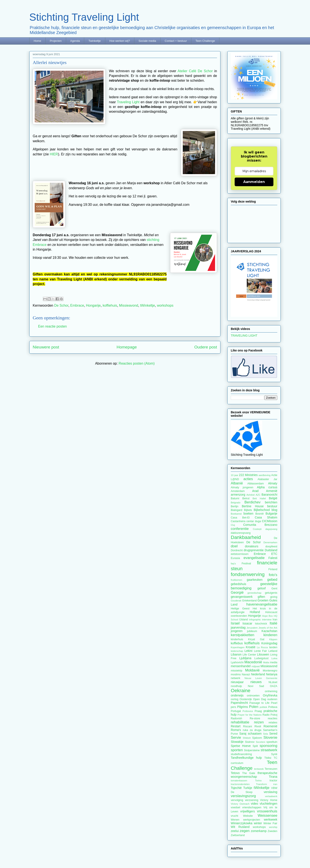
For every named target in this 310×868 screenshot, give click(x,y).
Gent (274, 589)
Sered (273, 734)
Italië (274, 623)
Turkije (248, 788)
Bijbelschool (262, 510)
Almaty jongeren (242, 487)
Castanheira (238, 521)
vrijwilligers (248, 811)
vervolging (237, 800)
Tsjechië (236, 788)
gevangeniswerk (242, 597)
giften (261, 597)
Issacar (247, 623)
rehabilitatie (240, 722)
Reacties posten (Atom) (137, 363)
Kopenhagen (238, 647)
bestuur (272, 506)
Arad (255, 491)
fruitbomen (236, 580)
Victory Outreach (240, 804)
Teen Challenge (205, 41)
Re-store (255, 718)
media (274, 662)
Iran (275, 620)
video (254, 804)
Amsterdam (238, 491)
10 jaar (235, 475)
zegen (245, 831)
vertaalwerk (271, 796)
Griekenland (249, 601)
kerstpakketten (243, 635)
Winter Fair (270, 823)
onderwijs (237, 695)
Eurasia (235, 558)
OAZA (274, 686)
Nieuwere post (46, 347)
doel (234, 546)
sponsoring (268, 746)
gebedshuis (239, 584)
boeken (248, 514)
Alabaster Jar (267, 479)
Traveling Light (128, 102)
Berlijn (235, 506)
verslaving (270, 792)
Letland (273, 651)
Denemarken (270, 542)
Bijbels (248, 510)
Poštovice (248, 711)
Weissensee (267, 816)
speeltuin (272, 742)
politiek (263, 707)
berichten (271, 502)
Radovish (236, 718)
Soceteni (260, 742)
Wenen (235, 820)
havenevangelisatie (262, 604)
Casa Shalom (266, 517)
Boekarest (236, 514)
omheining (271, 691)
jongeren (237, 631)
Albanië (237, 483)
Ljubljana (245, 658)
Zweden (272, 831)
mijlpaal (256, 666)
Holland (255, 612)
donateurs (251, 546)
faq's (233, 564)
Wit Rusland (240, 827)
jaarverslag (238, 628)
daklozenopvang (241, 533)
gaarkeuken (255, 580)
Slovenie (270, 738)
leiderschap (237, 651)
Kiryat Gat (256, 639)
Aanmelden (254, 182)
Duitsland (271, 550)
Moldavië (252, 670)
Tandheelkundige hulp (246, 758)
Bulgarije (271, 514)
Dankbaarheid (246, 537)
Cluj (233, 525)
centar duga (254, 521)
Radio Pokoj (270, 715)
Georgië (237, 592)
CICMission (270, 521)
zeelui (235, 831)
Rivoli (258, 726)
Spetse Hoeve (241, 746)
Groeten (263, 600)
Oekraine (241, 691)
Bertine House (253, 506)
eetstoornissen (240, 554)
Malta (266, 662)
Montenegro (270, 671)
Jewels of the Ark (268, 628)
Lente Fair (260, 651)
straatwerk (269, 750)
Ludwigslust (261, 658)
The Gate (249, 773)
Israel (235, 623)
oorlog (235, 699)
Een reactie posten (52, 326)
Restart (236, 726)
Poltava (273, 707)
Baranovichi (269, 495)
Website (248, 816)
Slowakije (237, 742)
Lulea (274, 658)
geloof (262, 588)
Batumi (235, 498)
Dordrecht (237, 550)
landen (273, 647)
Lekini (249, 651)
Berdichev (253, 502)
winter (258, 823)
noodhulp (236, 686)
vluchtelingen (268, 804)
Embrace (77, 305)
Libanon (236, 654)
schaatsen (255, 734)
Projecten (56, 41)
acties (248, 479)
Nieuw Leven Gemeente (261, 678)
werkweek (271, 820)
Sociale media (147, 41)
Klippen (273, 639)
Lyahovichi (237, 662)
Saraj (243, 734)
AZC (258, 495)
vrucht (234, 816)
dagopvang (271, 529)
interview (267, 620)
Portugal (236, 711)
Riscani (247, 726)
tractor (273, 781)
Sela (265, 734)
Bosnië (260, 514)
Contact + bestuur (176, 41)
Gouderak (236, 601)
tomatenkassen (239, 781)
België (273, 498)
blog (274, 510)
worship (273, 827)
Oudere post (206, 347)
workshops (165, 305)
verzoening (252, 800)
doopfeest (271, 546)
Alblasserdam (256, 484)
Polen (254, 707)
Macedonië (253, 662)
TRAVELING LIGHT (244, 336)
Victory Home (269, 800)
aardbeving (264, 475)
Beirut (246, 498)
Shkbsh (247, 738)
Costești (257, 529)
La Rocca (262, 647)
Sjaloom (257, 738)
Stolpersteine (252, 750)
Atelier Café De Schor (195, 71)
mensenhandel (241, 666)
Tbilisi (268, 758)
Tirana (273, 777)
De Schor (61, 305)
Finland (273, 569)
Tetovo (235, 773)
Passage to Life (260, 703)
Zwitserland (238, 835)
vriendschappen (252, 807)
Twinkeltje (95, 41)
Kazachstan (269, 631)
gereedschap (255, 593)
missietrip (236, 671)
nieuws (256, 682)
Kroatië (251, 647)
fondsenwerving (248, 574)
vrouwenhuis (267, 811)
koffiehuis (110, 305)
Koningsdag (269, 643)
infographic (255, 620)
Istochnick (261, 624)
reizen (259, 722)
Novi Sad (256, 686)
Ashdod (251, 495)
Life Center (249, 655)
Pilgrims (243, 707)
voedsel (235, 807)
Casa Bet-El (240, 518)
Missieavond (129, 305)
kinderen (270, 635)
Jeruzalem (252, 628)
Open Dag (260, 699)
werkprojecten (252, 820)
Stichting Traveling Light (84, 17)
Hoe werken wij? (120, 41)
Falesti (273, 558)
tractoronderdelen (240, 784)
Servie (236, 738)
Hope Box (267, 616)
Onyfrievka (270, 695)
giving (274, 597)
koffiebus (237, 643)
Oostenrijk (246, 699)
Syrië (274, 754)
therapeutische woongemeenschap (254, 775)
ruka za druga (252, 730)
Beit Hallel (259, 498)
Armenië (272, 491)
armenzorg (238, 495)
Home (38, 41)
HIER (54, 154)
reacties (273, 718)
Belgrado (236, 503)
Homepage (127, 347)
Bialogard (236, 510)
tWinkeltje (148, 305)
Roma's (236, 730)
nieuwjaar (237, 682)
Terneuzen (271, 769)
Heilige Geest (240, 609)
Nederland (258, 674)
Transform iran (267, 784)
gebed (272, 580)
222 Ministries (248, 475)
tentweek (259, 769)
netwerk (236, 678)
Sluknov (250, 742)
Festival (246, 564)
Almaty (273, 483)
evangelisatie (254, 558)
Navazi (246, 674)
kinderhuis (237, 639)
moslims (236, 674)
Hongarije (93, 305)
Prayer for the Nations (250, 715)
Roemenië (270, 726)
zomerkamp (259, 831)
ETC (274, 554)
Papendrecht (239, 703)
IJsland (243, 620)
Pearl (274, 703)
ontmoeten (253, 696)
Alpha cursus (267, 487)
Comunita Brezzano (260, 525)
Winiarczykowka (242, 823)
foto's (273, 575)
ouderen (272, 699)
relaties (273, 723)
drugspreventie (254, 550)
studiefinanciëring (241, 754)
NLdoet (273, 682)
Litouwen (263, 654)
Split (255, 746)
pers (233, 707)
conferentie (240, 529)
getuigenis (271, 593)
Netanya (272, 674)
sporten (237, 750)
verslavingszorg (243, 796)
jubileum (252, 631)
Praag (258, 711)
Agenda (75, 41)
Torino (258, 781)
